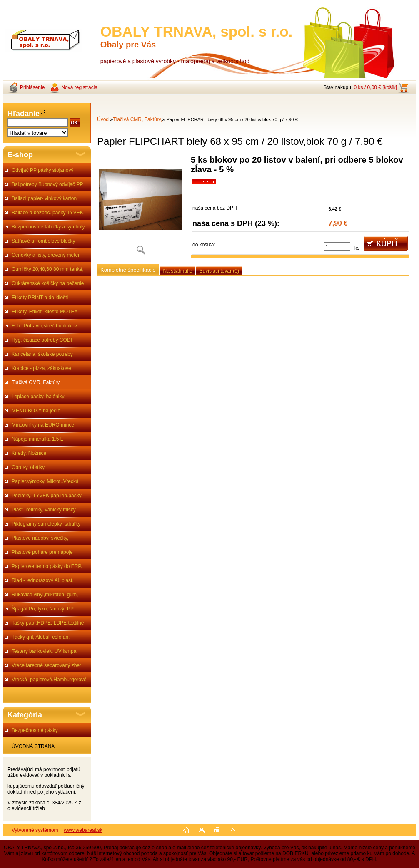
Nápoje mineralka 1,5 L (37, 439)
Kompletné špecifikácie (128, 270)
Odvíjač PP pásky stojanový (43, 170)
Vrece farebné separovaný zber (46, 665)
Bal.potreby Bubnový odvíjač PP (47, 184)
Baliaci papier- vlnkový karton (44, 198)
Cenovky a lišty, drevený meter (46, 255)
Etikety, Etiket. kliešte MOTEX (45, 312)
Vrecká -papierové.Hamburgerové (49, 680)
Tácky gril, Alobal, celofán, (41, 637)
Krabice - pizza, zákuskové (41, 368)
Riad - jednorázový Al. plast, (43, 580)
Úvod (103, 119)
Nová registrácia (79, 87)
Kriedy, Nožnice (29, 453)
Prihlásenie (32, 87)
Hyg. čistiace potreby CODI (42, 340)
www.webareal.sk (83, 830)
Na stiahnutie (177, 271)
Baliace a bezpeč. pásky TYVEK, (48, 213)
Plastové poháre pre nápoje (42, 552)
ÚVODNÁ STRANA (33, 746)
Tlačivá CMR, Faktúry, (36, 382)
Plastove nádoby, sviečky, (40, 538)
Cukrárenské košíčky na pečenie (48, 283)
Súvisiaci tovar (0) (219, 271)
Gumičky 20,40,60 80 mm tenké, (48, 269)
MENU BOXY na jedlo (36, 411)
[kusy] (337, 247)
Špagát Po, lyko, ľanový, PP (43, 609)
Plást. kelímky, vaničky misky (44, 510)
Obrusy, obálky (28, 467)
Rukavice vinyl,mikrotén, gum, (45, 595)
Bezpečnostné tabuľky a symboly (48, 227)
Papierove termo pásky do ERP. (47, 566)
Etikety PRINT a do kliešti (40, 298)
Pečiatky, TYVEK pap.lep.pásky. (47, 496)
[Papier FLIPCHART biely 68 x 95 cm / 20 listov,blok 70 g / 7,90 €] (141, 208)
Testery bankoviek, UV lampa (44, 651)
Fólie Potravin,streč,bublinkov (44, 326)
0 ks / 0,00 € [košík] (375, 87)
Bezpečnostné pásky (35, 730)
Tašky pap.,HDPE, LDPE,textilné (48, 623)
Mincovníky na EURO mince (43, 425)
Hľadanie (24, 114)
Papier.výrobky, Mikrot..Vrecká (45, 481)
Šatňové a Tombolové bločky (44, 241)
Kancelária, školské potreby (42, 354)
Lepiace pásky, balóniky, (39, 397)
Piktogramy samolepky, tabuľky (46, 524)
